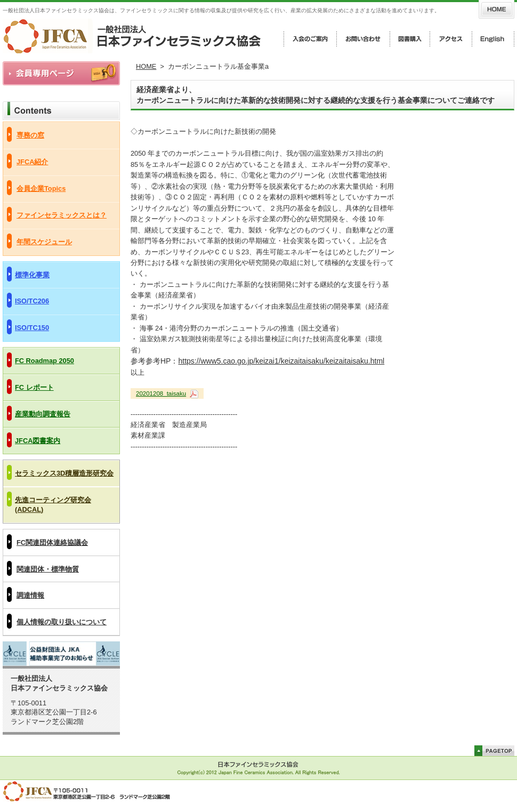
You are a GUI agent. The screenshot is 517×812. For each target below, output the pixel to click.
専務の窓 (30, 135)
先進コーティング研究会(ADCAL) (53, 505)
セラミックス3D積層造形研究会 (64, 473)
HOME (146, 66)
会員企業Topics (41, 188)
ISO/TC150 (32, 328)
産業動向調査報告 (43, 414)
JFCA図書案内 (38, 441)
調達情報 (30, 595)
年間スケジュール (44, 242)
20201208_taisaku (161, 393)
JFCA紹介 (32, 162)
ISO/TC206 (32, 301)
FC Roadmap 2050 (45, 361)
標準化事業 (32, 275)
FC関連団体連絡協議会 (52, 542)
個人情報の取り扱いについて (62, 622)
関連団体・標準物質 (48, 569)
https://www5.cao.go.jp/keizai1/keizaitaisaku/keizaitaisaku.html (281, 361)
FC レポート (34, 387)
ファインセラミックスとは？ (62, 215)
